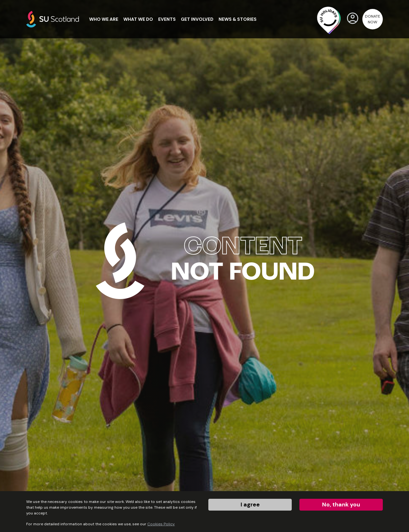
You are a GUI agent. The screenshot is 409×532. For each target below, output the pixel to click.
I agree (250, 505)
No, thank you (341, 505)
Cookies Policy (161, 524)
